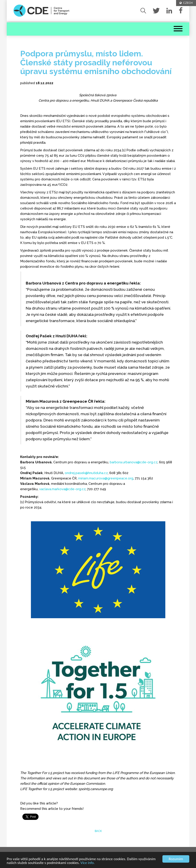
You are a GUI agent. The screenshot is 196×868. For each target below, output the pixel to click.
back (98, 831)
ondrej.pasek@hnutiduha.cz (86, 473)
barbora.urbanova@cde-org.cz (134, 462)
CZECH (186, 3)
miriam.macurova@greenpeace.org (106, 478)
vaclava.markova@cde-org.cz (62, 489)
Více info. (88, 863)
